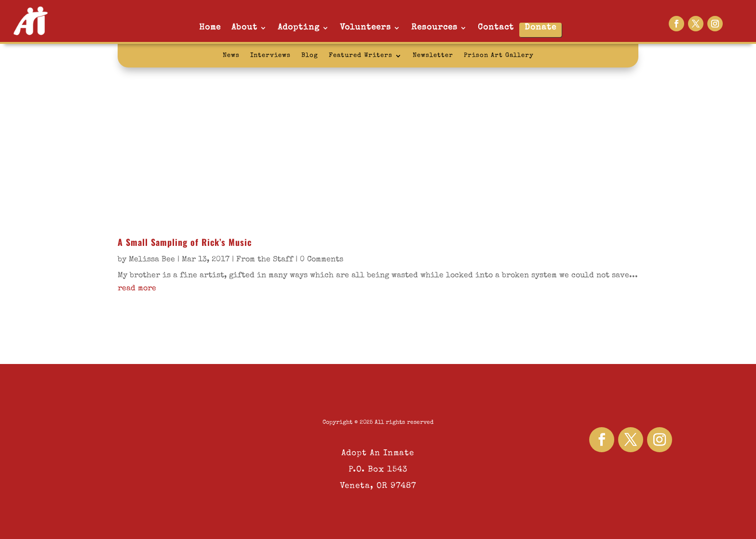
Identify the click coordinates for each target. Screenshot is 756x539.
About (244, 28)
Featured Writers (361, 56)
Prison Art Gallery (499, 56)
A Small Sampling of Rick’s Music (185, 242)
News (231, 56)
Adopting (299, 28)
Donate (540, 28)
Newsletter (433, 56)
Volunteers (365, 28)
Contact (496, 28)
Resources (434, 28)
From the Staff (265, 260)
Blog (310, 56)
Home (210, 28)
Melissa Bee (152, 260)
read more (137, 289)
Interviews (270, 56)
